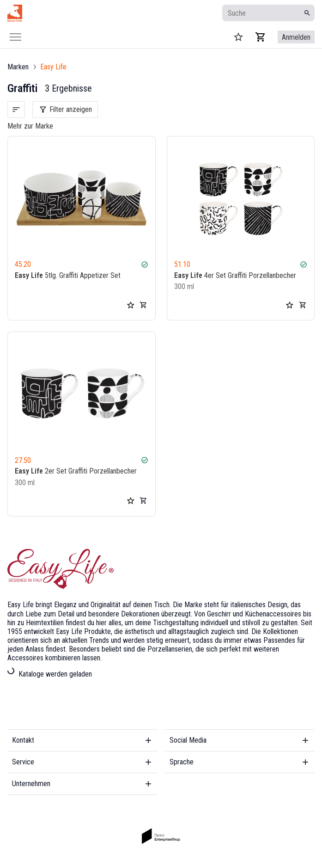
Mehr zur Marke (30, 126)
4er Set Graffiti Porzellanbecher (235, 275)
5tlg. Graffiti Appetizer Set (68, 275)
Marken (18, 67)
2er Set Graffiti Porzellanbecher (76, 471)
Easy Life (53, 67)
